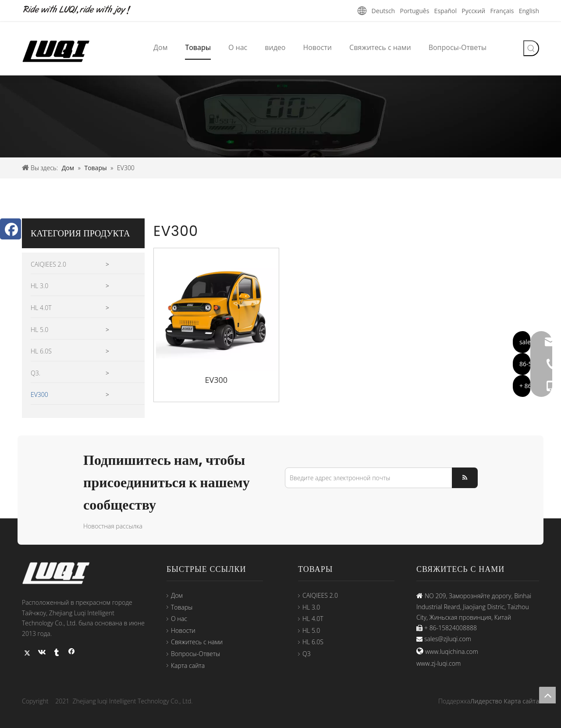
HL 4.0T (41, 308)
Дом (177, 595)
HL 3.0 (39, 286)
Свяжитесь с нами (197, 642)
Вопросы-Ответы (195, 654)
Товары (182, 607)
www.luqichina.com (452, 651)
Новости (183, 630)
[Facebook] (11, 229)
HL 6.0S (41, 351)
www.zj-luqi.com (439, 663)
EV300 (39, 394)
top (547, 695)
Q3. (36, 373)
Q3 (307, 654)
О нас (179, 619)
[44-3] (280, 116)
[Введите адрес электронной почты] (367, 478)
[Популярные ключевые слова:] (531, 48)
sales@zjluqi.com (448, 639)
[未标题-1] (83, 10)
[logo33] (61, 573)
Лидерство (486, 701)
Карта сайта (188, 666)
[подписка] (465, 478)
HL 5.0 (39, 330)
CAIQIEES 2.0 (48, 264)
